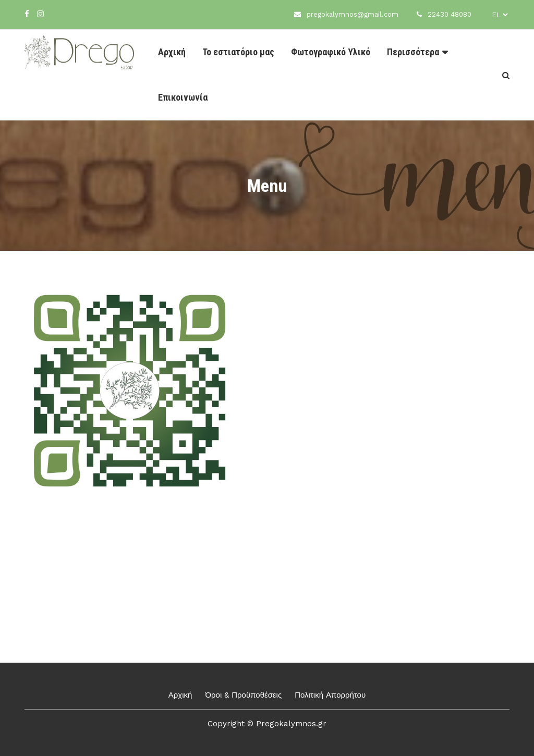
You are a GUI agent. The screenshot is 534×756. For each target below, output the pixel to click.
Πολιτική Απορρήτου (330, 695)
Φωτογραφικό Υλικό (331, 52)
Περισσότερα (413, 52)
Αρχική (172, 52)
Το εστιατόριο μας (238, 52)
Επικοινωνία (183, 97)
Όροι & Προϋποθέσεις (243, 695)
